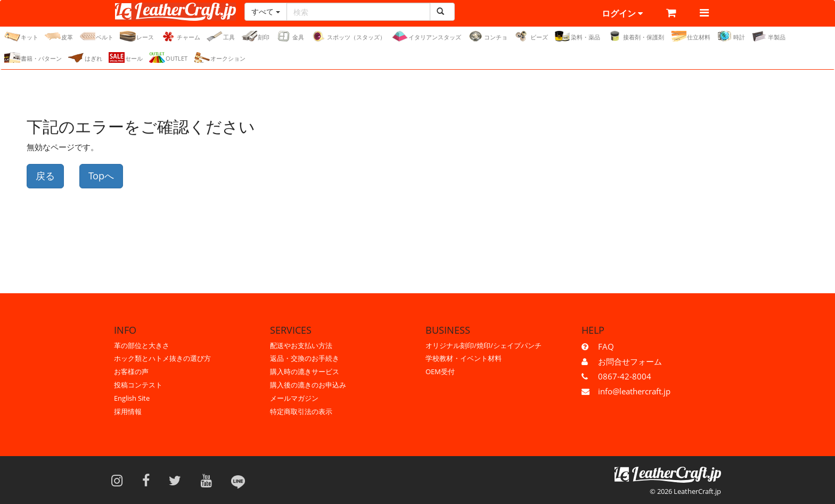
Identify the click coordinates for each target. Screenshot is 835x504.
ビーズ (531, 36)
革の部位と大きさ (142, 345)
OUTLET (168, 57)
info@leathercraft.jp (634, 391)
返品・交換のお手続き (305, 358)
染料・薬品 (577, 36)
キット (21, 36)
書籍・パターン (33, 57)
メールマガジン (294, 398)
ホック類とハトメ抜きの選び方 (162, 358)
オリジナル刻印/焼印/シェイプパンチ (484, 345)
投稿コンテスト (138, 385)
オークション (220, 57)
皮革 (59, 36)
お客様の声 (131, 371)
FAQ (606, 346)
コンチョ (488, 36)
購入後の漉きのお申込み (308, 385)
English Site (132, 398)
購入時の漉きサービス (305, 371)
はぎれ (85, 57)
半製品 (768, 36)
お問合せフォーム (630, 361)
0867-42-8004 (625, 376)
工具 (221, 36)
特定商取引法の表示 (301, 411)
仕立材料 (690, 36)
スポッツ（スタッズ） (348, 36)
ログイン (622, 13)
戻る (45, 176)
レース (137, 36)
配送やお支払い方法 (301, 345)
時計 (731, 36)
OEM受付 (440, 371)
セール (126, 57)
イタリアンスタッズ (427, 36)
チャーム (180, 36)
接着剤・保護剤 (635, 36)
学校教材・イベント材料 (464, 358)
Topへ (101, 176)
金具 (290, 36)
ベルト (96, 36)
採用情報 (128, 411)
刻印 (255, 36)
